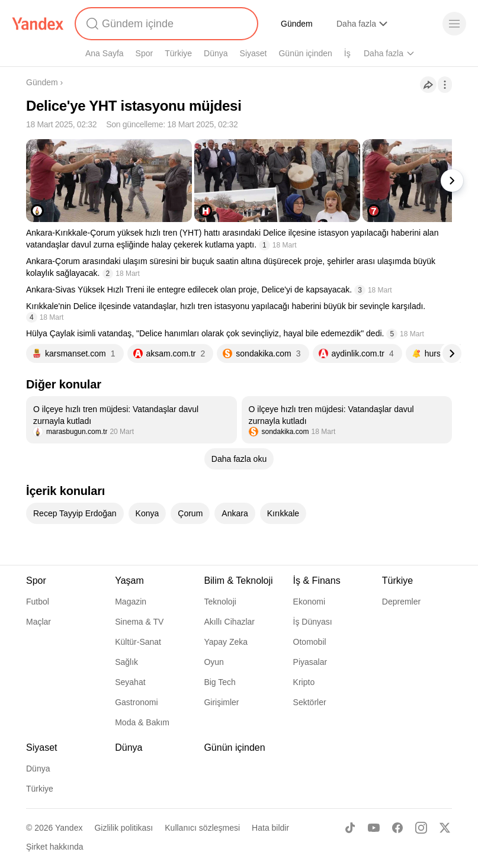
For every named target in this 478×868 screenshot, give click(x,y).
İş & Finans (317, 581)
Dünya (216, 53)
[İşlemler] (445, 85)
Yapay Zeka (226, 642)
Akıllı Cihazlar (229, 622)
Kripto (304, 682)
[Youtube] (374, 828)
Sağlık (126, 662)
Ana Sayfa (105, 53)
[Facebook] (397, 828)
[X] (445, 828)
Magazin (131, 602)
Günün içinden (305, 53)
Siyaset (254, 53)
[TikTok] (350, 828)
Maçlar (39, 622)
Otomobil (310, 642)
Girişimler (221, 702)
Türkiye (178, 53)
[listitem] (131, 420)
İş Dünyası (313, 622)
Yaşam (129, 581)
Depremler (401, 602)
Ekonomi (309, 602)
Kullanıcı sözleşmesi (202, 828)
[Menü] (454, 24)
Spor (145, 53)
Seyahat (130, 682)
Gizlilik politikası (123, 828)
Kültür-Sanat (138, 642)
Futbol (38, 602)
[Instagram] (421, 828)
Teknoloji (220, 602)
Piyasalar (310, 662)
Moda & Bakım (142, 722)
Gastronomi (136, 702)
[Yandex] (38, 24)
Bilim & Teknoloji (238, 581)
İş (347, 53)
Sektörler (310, 702)
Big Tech (219, 682)
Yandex (69, 828)
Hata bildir (270, 828)
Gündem (297, 24)
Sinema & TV (139, 622)
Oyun (214, 662)
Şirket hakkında (55, 847)
